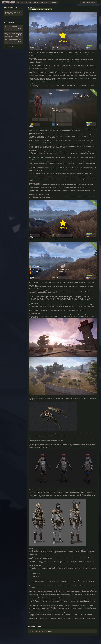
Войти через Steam (88, 2)
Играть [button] (29, 2)
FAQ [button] (36, 2)
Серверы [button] (44, 2)
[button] (20, 2)
